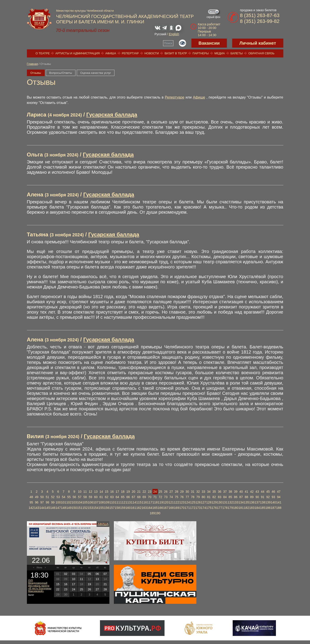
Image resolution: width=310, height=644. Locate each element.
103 (74, 502)
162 (139, 508)
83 (220, 497)
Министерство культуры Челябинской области (85, 11)
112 (123, 502)
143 (37, 508)
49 (37, 497)
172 (193, 508)
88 (247, 497)
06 (97, 574)
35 (214, 492)
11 (85, 492)
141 (279, 502)
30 (187, 492)
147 (58, 508)
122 (177, 502)
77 (187, 497)
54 (64, 497)
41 (247, 492)
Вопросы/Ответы (61, 73)
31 (193, 492)
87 (241, 497)
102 (69, 502)
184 (257, 508)
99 (53, 502)
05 (89, 574)
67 (134, 497)
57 (80, 497)
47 (279, 492)
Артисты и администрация (78, 53)
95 (31, 502)
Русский (160, 34)
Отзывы (36, 73)
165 (155, 508)
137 (257, 502)
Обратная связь (261, 53)
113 (128, 502)
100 (58, 502)
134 (241, 502)
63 (112, 497)
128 (209, 502)
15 (107, 492)
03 (74, 574)
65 (123, 497)
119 (160, 502)
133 (236, 502)
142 (31, 508)
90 (257, 497)
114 (133, 502)
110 (112, 502)
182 (246, 508)
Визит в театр (176, 53)
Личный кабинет (258, 43)
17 (117, 492)
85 (230, 497)
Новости (152, 53)
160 (128, 508)
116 (144, 502)
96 (37, 502)
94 (279, 497)
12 (91, 492)
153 (90, 508)
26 (166, 492)
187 (273, 508)
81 (209, 497)
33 (204, 492)
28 (177, 492)
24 (155, 492)
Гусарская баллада (112, 115)
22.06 (41, 560)
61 (101, 497)
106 (90, 502)
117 (150, 502)
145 (47, 508)
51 (48, 497)
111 (117, 502)
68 (139, 497)
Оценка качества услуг (96, 73)
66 (128, 497)
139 (268, 502)
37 (225, 492)
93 (273, 497)
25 (160, 492)
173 (198, 508)
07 (105, 574)
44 (263, 492)
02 (66, 574)
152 (85, 508)
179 (230, 508)
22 (144, 492)
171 (187, 508)
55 (69, 497)
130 (220, 502)
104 (80, 502)
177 (220, 508)
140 (273, 502)
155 (101, 508)
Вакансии (209, 43)
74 (171, 497)
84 (225, 497)
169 (177, 508)
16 (112, 492)
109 (107, 502)
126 (198, 502)
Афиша (111, 53)
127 (203, 502)
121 (171, 502)
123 (182, 502)
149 (69, 508)
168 (171, 508)
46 (273, 492)
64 (117, 497)
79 (198, 497)
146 (53, 508)
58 (85, 497)
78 (193, 497)
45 (268, 492)
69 (144, 497)
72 (160, 497)
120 (166, 502)
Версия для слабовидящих (182, 43)
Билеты (237, 53)
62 (107, 497)
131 (225, 502)
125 (193, 502)
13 (96, 492)
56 (74, 497)
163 (144, 508)
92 (268, 497)
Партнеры (201, 53)
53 (58, 497)
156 (107, 508)
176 (214, 508)
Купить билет (155, 542)
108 (101, 502)
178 (225, 508)
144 (42, 508)
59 (91, 497)
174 (203, 508)
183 (252, 508)
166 (160, 508)
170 (182, 508)
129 (214, 502)
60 (96, 497)
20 (134, 492)
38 (230, 492)
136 (252, 502)
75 (177, 497)
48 (31, 497)
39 (236, 492)
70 (150, 497)
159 (123, 508)
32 (198, 492)
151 (80, 508)
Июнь (39, 568)
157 (112, 508)
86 (236, 497)
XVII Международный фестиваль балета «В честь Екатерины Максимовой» (40, 586)
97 (42, 502)
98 (48, 502)
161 (133, 508)
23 (150, 492)
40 (241, 492)
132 (230, 502)
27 (171, 492)
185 (263, 508)
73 (166, 497)
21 (139, 492)
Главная (32, 64)
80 (204, 497)
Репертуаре (175, 97)
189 (152, 513)
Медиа (220, 53)
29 (182, 492)
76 (182, 497)
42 (252, 492)
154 (96, 508)
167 (166, 508)
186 (268, 508)
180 (236, 508)
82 (214, 497)
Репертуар (130, 53)
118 (155, 502)
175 (209, 508)
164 (150, 508)
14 (101, 492)
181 (241, 508)
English (174, 34)
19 (128, 492)
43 (257, 492)
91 (263, 497)
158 (117, 508)
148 (64, 508)
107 (96, 502)
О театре (43, 53)
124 (187, 502)
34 (209, 492)
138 (263, 502)
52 (53, 497)
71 (155, 497)
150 (74, 508)
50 (42, 497)
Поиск (168, 43)
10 (80, 492)
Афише (199, 97)
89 (252, 497)
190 (158, 513)
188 (279, 508)
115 (139, 502)
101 (64, 502)
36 (220, 492)
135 (246, 502)
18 (123, 492)
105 (85, 502)
